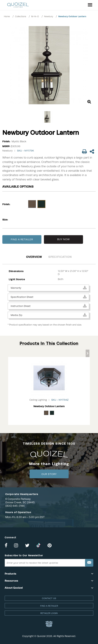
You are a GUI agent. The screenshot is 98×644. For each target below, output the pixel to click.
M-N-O (35, 16)
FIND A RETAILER (22, 240)
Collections (21, 16)
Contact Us (49, 598)
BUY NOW (64, 239)
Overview (34, 257)
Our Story (49, 474)
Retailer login (49, 613)
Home (7, 16)
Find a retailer (49, 606)
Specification (60, 257)
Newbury (49, 16)
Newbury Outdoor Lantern (72, 16)
